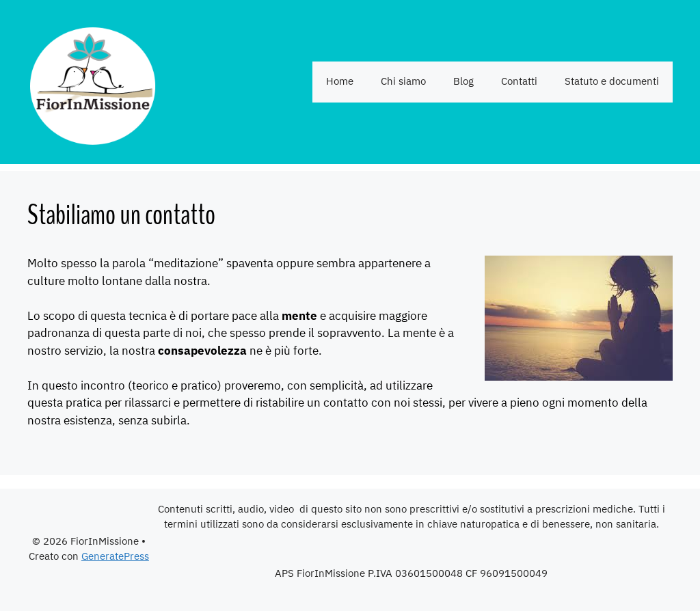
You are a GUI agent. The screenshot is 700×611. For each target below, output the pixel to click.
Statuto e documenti (612, 82)
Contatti (519, 82)
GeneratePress (115, 557)
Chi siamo (403, 82)
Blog (463, 82)
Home (340, 82)
